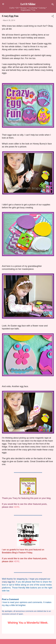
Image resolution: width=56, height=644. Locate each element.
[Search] (53, 5)
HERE (16, 507)
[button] (53, 17)
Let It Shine (28, 4)
